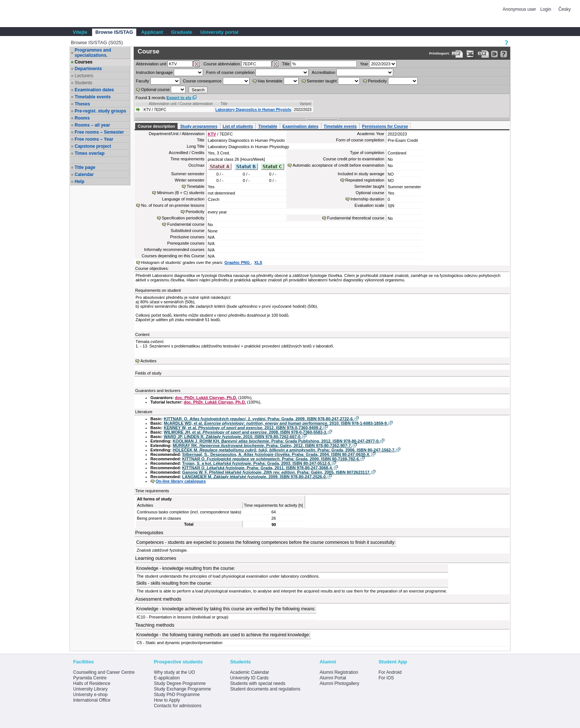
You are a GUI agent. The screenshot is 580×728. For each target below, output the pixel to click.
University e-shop (90, 695)
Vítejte (80, 32)
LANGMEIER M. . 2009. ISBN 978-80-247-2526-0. (255, 477)
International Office (92, 700)
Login (546, 9)
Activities (148, 361)
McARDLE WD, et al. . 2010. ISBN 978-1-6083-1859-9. (276, 423)
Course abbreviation (222, 64)
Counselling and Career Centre (104, 672)
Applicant (152, 32)
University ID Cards (249, 678)
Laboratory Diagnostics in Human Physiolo (253, 110)
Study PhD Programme (177, 695)
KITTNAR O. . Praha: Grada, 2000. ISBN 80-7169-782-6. (271, 459)
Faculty (142, 81)
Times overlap (89, 153)
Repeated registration (365, 180)
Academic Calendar (250, 672)
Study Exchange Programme (182, 689)
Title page (85, 167)
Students (83, 83)
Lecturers (84, 76)
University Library (90, 689)
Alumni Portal (333, 678)
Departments (88, 69)
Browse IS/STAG (114, 32)
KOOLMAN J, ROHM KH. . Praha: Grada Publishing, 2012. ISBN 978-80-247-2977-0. (276, 441)
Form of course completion (230, 72)
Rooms (82, 118)
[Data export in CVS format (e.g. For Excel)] (483, 54)
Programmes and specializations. (93, 53)
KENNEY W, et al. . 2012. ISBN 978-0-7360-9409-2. (243, 428)
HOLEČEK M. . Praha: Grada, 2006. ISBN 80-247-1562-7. (284, 450)
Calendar (84, 174)
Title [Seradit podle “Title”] (224, 104)
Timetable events (93, 97)
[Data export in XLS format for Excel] (470, 54)
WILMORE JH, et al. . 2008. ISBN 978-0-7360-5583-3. (245, 432)
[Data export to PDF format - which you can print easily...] (457, 54)
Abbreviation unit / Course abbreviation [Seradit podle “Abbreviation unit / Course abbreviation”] (181, 104)
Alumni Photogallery (340, 683)
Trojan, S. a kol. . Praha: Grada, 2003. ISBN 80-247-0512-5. (257, 463)
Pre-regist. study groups (100, 111)
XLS (258, 262)
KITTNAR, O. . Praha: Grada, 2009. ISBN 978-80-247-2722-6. (259, 419)
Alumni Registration (339, 672)
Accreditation (324, 72)
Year (364, 64)
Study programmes (199, 126)
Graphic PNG (238, 262)
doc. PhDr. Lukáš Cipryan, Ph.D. (206, 398)
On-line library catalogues (181, 481)
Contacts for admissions (177, 706)
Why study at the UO (174, 672)
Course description (156, 126)
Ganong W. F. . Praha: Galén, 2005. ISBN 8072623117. (276, 472)
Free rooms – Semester (99, 132)
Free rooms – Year (94, 139)
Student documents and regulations (265, 689)
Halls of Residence (92, 683)
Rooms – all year (92, 125)
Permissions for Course (385, 126)
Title (286, 64)
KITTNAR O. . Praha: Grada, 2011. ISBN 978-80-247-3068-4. (258, 468)
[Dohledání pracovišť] (197, 64)
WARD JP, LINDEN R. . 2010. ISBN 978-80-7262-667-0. (233, 437)
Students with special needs (258, 683)
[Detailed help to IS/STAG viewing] (504, 54)
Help (79, 182)
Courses (84, 62)
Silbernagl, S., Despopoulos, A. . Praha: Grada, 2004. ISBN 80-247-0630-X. (276, 454)
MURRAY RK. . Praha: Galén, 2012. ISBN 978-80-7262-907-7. (262, 445)
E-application (167, 678)
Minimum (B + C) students (181, 193)
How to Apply (167, 700)
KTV (212, 134)
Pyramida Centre (90, 678)
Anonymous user (520, 9)
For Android (390, 672)
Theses (82, 104)
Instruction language (154, 72)
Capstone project (93, 146)
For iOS (386, 678)
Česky (565, 9)
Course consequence (202, 81)
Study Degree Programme (180, 683)
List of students (238, 126)
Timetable (268, 126)
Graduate (182, 32)
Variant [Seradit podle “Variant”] (305, 104)
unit (151, 64)
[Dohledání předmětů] (275, 64)
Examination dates (94, 90)
